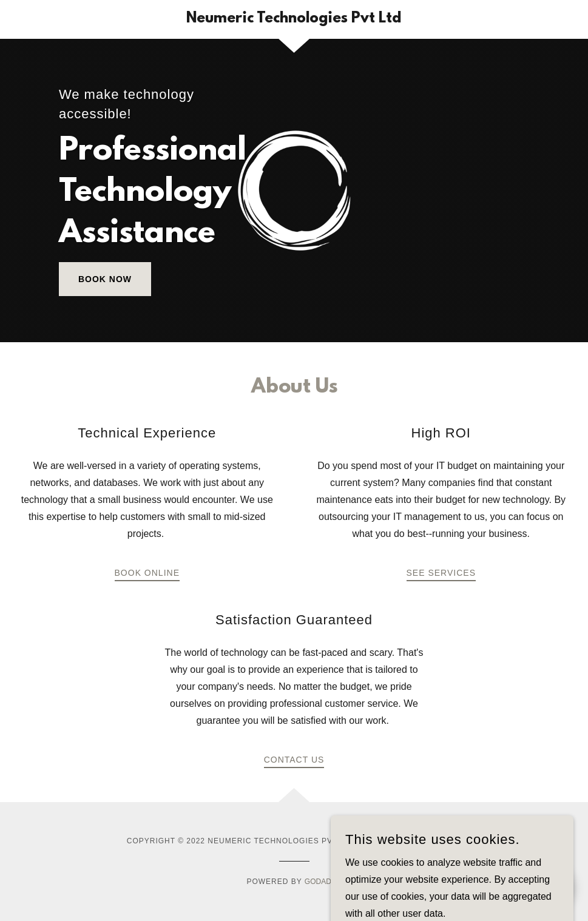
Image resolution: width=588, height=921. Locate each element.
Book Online (147, 573)
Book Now (105, 279)
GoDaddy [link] (323, 882)
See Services (441, 573)
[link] (294, 19)
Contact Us (294, 760)
